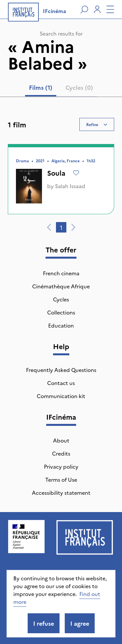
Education (61, 325)
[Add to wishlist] (76, 173)
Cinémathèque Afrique (61, 286)
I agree (80, 623)
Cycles (61, 299)
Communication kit (61, 396)
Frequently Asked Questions (61, 370)
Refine (97, 124)
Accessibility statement (61, 492)
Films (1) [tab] (41, 87)
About (61, 440)
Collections (61, 312)
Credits (61, 453)
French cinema (61, 273)
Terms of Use (61, 479)
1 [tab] (61, 227)
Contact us (61, 383)
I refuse (44, 623)
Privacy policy (61, 466)
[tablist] (61, 89)
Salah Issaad (70, 186)
